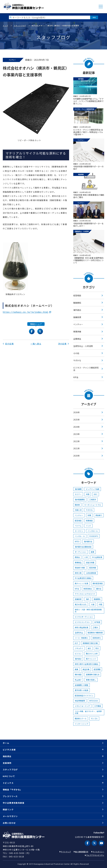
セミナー (78, 494)
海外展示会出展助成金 (83, 547)
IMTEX (77, 541)
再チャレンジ (91, 659)
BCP (76, 643)
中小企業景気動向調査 (14, 803)
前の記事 (8, 344)
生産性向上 (79, 633)
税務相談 (89, 521)
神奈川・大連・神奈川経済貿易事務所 (88, 611)
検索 (94, 17)
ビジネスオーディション (84, 617)
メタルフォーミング (82, 706)
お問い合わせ (9, 823)
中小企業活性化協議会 (83, 578)
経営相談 (77, 295)
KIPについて (9, 776)
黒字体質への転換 (82, 690)
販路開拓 (77, 303)
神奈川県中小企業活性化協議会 (87, 664)
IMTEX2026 (94, 701)
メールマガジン (10, 816)
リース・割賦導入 (81, 638)
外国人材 (78, 510)
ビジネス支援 (9, 750)
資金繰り (99, 515)
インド (88, 526)
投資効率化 (97, 638)
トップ (5, 26)
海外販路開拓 (80, 499)
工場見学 (93, 499)
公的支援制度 (91, 573)
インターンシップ (81, 724)
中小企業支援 (97, 557)
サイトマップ (66, 852)
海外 (88, 599)
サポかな (77, 360)
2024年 (76, 427)
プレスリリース (10, 796)
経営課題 (97, 669)
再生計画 (86, 669)
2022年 (76, 441)
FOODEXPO (94, 536)
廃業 (76, 669)
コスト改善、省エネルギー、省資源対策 (88, 712)
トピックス (8, 783)
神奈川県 (78, 573)
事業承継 (77, 332)
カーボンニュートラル (93, 505)
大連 (93, 604)
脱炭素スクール (81, 718)
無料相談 (78, 674)
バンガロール (93, 531)
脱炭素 (77, 505)
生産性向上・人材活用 (83, 346)
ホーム (6, 743)
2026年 (76, 412)
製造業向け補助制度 (95, 633)
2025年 (76, 420)
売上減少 (78, 680)
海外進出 (77, 310)
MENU (101, 7)
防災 (97, 648)
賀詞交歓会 (88, 589)
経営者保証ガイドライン (84, 695)
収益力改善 (90, 562)
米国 (88, 494)
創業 (93, 552)
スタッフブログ (20, 26)
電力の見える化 (81, 604)
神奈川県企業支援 (82, 627)
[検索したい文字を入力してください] (50, 17)
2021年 (76, 448)
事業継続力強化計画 (90, 643)
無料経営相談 (98, 583)
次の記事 (64, 344)
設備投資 (77, 317)
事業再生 (78, 562)
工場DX (95, 627)
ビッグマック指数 (93, 489)
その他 (76, 353)
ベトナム (78, 526)
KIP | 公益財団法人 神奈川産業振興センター (24, 6)
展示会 (99, 589)
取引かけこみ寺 (92, 654)
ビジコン (78, 654)
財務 (89, 515)
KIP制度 (97, 622)
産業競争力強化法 (93, 674)
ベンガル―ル (80, 536)
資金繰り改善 (80, 568)
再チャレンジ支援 (82, 583)
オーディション (81, 552)
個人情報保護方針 (82, 852)
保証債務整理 (80, 701)
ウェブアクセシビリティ (95, 855)
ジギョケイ (79, 648)
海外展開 (78, 489)
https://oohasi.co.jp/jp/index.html (25, 312)
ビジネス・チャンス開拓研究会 (86, 369)
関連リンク (8, 809)
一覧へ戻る (36, 344)
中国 (100, 604)
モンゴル (94, 718)
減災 (89, 648)
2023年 (76, 434)
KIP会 (76, 377)
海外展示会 (88, 541)
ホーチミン (79, 531)
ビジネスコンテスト (82, 622)
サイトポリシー (98, 852)
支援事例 (7, 763)
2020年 (76, 456)
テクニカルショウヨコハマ (85, 594)
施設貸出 (7, 756)
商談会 (77, 557)
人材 (86, 557)
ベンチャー (78, 324)
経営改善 (93, 568)
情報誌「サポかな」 (12, 790)
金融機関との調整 (82, 685)
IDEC (96, 494)
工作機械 (98, 706)
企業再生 (77, 339)
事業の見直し (91, 680)
